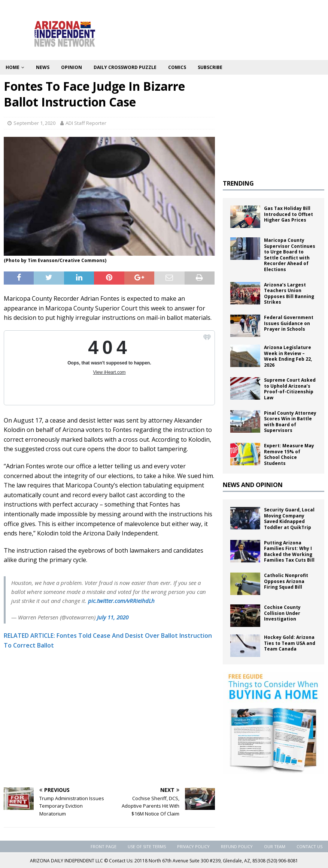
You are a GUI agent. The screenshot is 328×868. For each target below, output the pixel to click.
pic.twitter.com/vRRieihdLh (121, 601)
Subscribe (210, 67)
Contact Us (309, 846)
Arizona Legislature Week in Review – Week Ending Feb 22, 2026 (288, 356)
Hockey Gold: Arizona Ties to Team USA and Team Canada (290, 643)
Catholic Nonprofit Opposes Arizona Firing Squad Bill (286, 581)
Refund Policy (237, 846)
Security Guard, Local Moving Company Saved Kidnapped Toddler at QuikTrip (289, 519)
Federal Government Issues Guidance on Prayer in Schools (289, 323)
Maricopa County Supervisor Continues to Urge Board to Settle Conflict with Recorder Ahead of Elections (290, 255)
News (43, 67)
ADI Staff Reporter (86, 123)
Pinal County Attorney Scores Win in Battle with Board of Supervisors (290, 422)
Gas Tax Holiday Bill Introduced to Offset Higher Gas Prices (288, 214)
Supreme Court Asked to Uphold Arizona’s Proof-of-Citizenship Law (290, 389)
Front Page (104, 846)
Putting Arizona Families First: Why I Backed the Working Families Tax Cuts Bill (289, 552)
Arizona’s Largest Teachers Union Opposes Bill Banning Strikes (289, 294)
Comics (177, 67)
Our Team (275, 846)
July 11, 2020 (113, 617)
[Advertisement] (109, 727)
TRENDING (238, 183)
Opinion (72, 67)
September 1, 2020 (34, 123)
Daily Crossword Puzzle (125, 67)
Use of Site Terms (147, 846)
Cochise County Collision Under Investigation (282, 613)
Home (13, 67)
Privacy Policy (193, 846)
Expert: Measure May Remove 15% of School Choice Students (289, 454)
